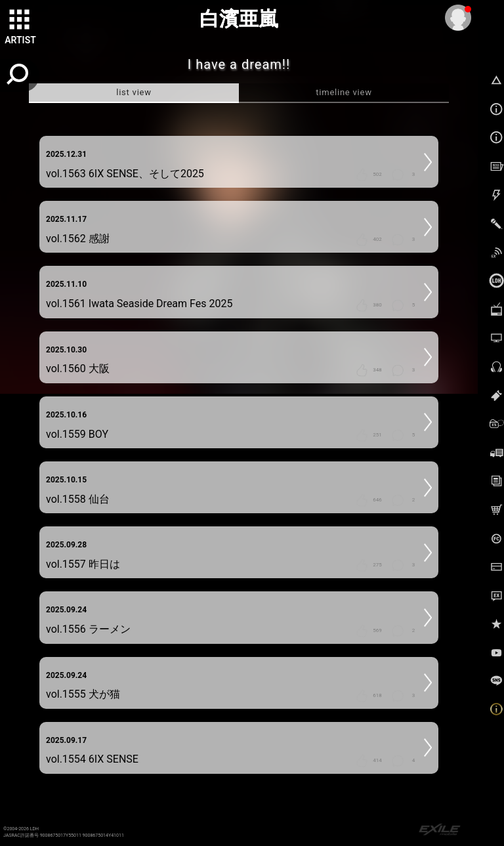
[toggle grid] (20, 20)
